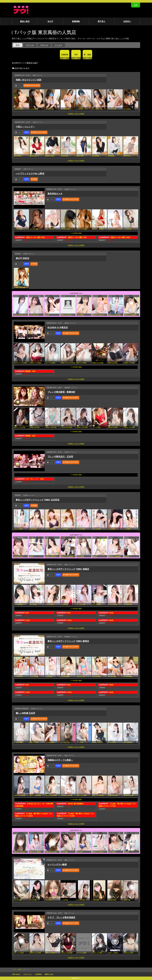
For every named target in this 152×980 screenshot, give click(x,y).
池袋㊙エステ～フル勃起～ (60, 760)
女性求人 (127, 21)
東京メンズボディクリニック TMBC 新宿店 (68, 641)
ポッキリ (80, 852)
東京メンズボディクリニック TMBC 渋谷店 (68, 315)
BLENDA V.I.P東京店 (58, 328)
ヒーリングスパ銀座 (57, 865)
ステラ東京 (81, 315)
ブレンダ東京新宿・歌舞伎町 (61, 392)
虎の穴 (47, 315)
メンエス (58, 45)
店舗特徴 (65, 55)
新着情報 (76, 21)
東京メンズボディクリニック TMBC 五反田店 (38, 500)
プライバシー (28, 974)
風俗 (18, 45)
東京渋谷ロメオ (55, 194)
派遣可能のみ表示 (21, 68)
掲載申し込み (49, 974)
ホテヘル (44, 45)
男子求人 (102, 21)
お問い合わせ (16, 974)
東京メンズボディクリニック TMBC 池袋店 (52, 556)
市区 (76, 55)
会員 (136, 5)
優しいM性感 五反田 (25, 713)
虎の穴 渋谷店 (22, 258)
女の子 (50, 21)
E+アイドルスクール (20, 315)
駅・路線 (87, 55)
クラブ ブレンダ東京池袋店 (61, 918)
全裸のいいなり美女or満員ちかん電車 (21, 852)
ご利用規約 (38, 974)
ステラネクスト (34, 315)
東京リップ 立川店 (115, 315)
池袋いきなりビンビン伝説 (28, 80)
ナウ (15, 970)
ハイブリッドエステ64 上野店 (30, 174)
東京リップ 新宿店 (131, 315)
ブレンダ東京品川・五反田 (60, 457)
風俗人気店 (25, 21)
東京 (20, 970)
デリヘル (30, 45)
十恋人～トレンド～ (25, 127)
